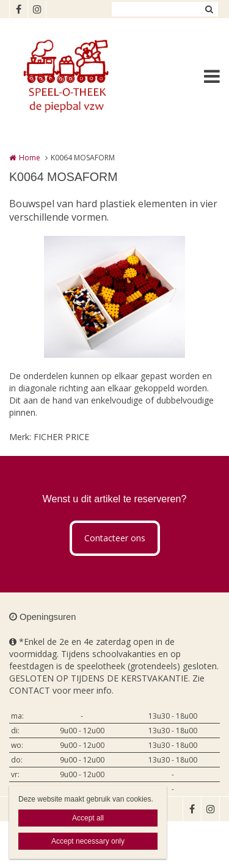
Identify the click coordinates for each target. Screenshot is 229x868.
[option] (114, 297)
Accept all (88, 818)
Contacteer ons (115, 538)
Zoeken (209, 9)
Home (30, 158)
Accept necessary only (88, 841)
